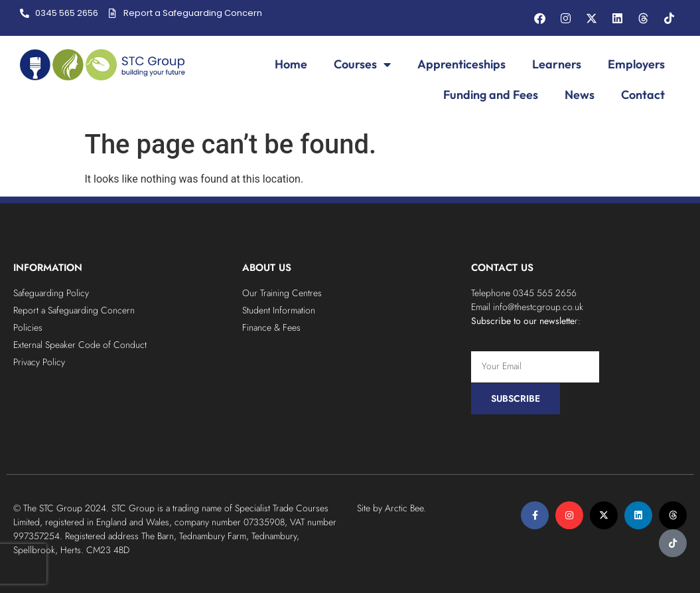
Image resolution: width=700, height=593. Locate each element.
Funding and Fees (491, 95)
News (580, 95)
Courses (362, 64)
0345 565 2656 (545, 293)
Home (291, 64)
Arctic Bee (404, 508)
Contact (643, 95)
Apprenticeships (461, 64)
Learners (557, 64)
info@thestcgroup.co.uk (538, 307)
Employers (636, 64)
